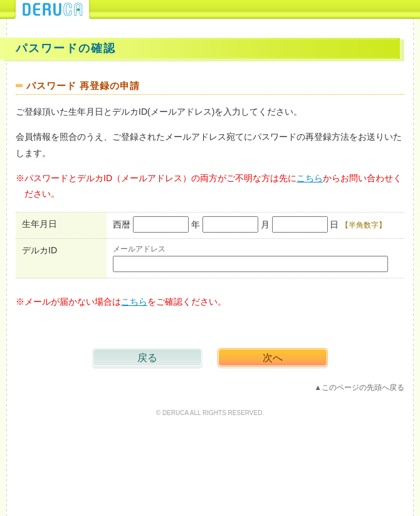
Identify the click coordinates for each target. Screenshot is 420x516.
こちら (310, 178)
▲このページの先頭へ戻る (359, 387)
